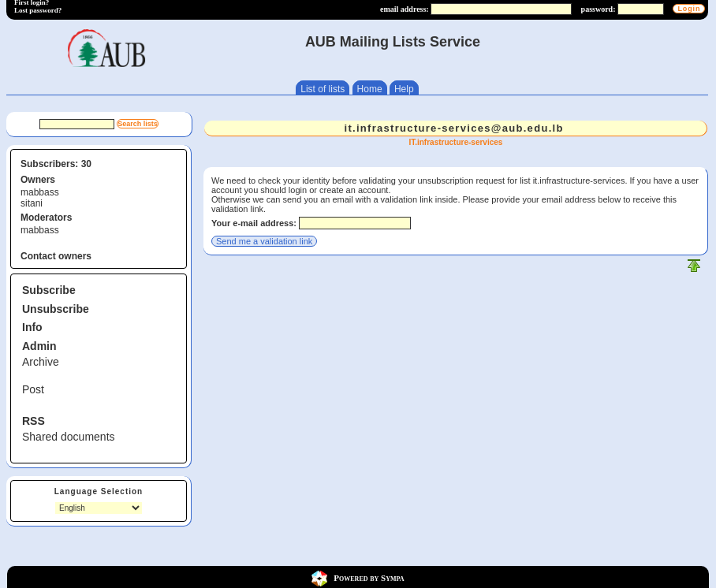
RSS (34, 421)
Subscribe (49, 290)
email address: (405, 9)
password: (599, 9)
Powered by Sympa (369, 578)
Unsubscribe (56, 309)
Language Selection (99, 491)
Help (404, 89)
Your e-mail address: (254, 223)
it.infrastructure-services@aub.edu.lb (453, 128)
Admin (39, 346)
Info (32, 327)
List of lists (323, 89)
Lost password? (38, 10)
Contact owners (56, 256)
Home (370, 89)
